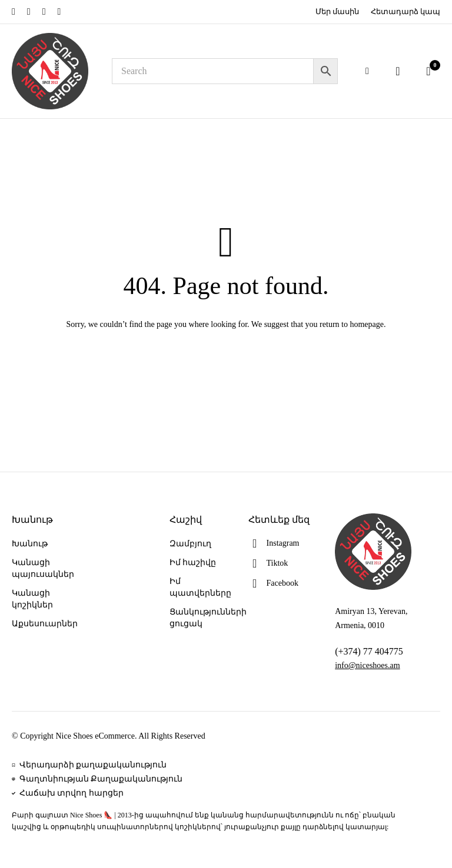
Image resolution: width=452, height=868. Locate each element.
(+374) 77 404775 (369, 651)
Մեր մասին (337, 11)
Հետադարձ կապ (406, 11)
